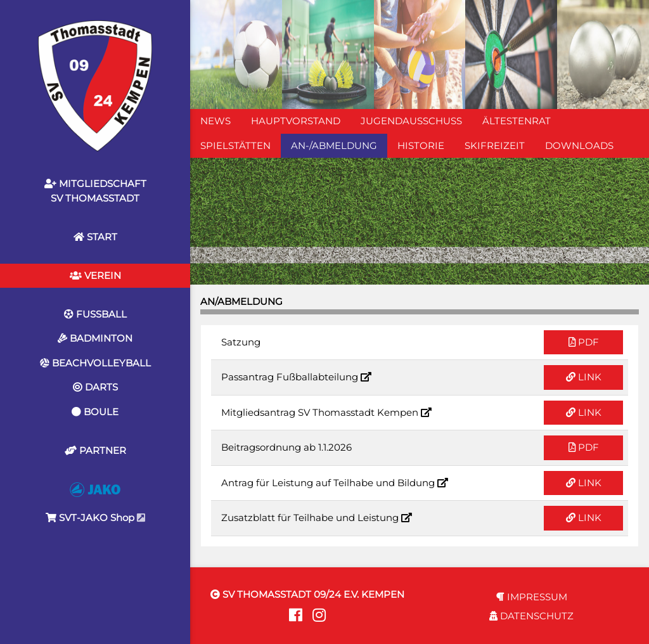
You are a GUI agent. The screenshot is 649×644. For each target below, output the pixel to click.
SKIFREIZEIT (495, 145)
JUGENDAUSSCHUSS (411, 121)
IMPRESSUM (532, 597)
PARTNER (95, 450)
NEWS (215, 121)
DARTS (95, 387)
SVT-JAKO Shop (95, 503)
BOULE (95, 412)
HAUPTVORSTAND (296, 121)
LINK (584, 377)
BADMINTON (95, 338)
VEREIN (95, 275)
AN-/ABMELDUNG (334, 145)
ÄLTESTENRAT (517, 121)
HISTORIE (421, 145)
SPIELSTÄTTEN (235, 145)
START (95, 237)
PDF (584, 342)
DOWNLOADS (579, 145)
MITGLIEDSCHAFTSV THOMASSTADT (95, 191)
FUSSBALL (95, 314)
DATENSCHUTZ (531, 616)
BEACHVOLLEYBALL (95, 363)
